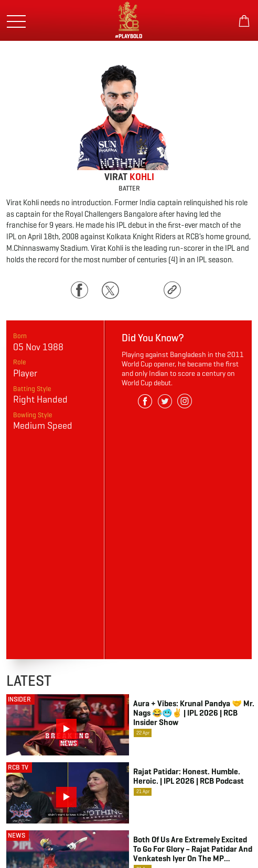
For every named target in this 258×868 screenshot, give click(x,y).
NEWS (17, 835)
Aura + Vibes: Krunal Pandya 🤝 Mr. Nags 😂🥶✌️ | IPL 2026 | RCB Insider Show (194, 713)
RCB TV (18, 767)
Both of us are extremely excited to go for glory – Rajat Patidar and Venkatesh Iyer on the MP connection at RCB (193, 849)
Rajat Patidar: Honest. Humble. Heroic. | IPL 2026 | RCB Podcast (189, 776)
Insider (19, 699)
